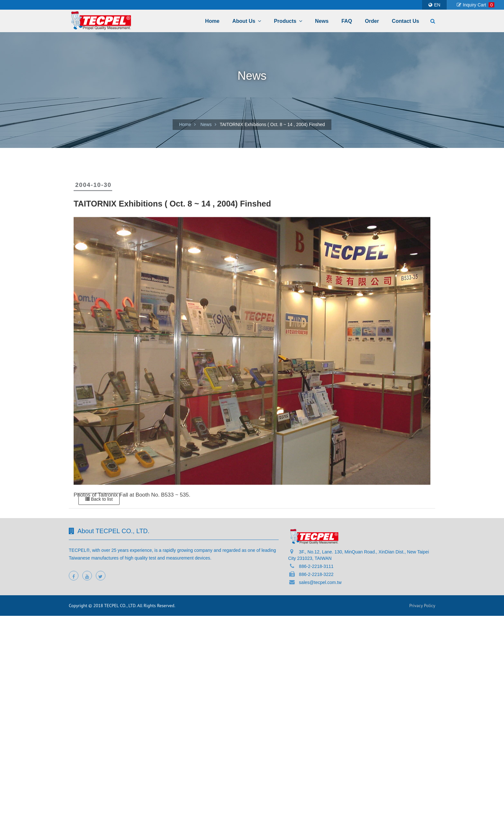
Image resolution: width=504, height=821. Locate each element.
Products (288, 21)
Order (372, 21)
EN (434, 5)
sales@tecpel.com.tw (320, 582)
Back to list (99, 499)
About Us (247, 21)
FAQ (347, 21)
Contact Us (405, 21)
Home (212, 21)
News (322, 21)
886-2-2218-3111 (316, 566)
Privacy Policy (422, 606)
